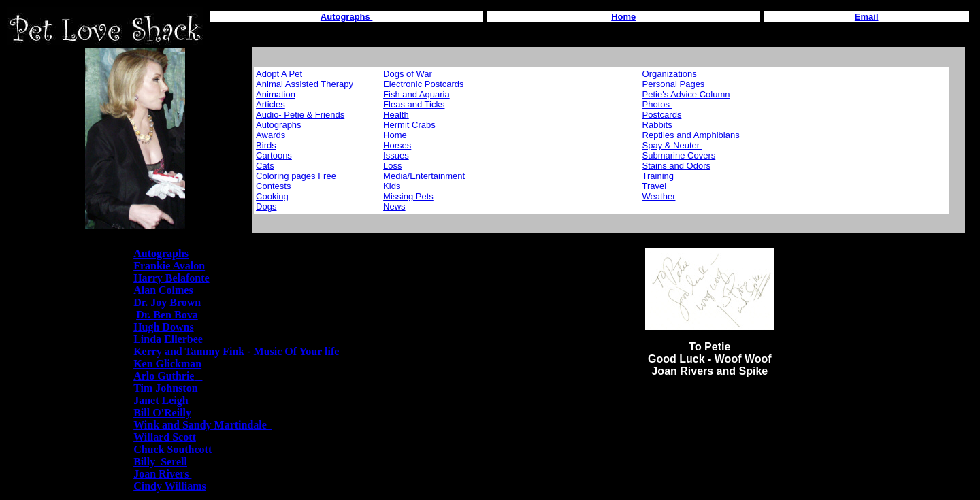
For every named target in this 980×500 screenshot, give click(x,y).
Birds (266, 145)
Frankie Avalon (169, 266)
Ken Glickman (167, 364)
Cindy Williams (170, 486)
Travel (655, 186)
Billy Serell (160, 462)
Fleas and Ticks (414, 104)
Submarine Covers (679, 155)
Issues (396, 155)
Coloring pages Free (297, 176)
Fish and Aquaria (416, 94)
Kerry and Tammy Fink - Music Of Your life (236, 351)
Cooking (272, 196)
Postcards (662, 115)
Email (867, 17)
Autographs (280, 125)
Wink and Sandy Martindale (203, 425)
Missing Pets (408, 196)
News (394, 206)
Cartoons (274, 155)
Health (396, 115)
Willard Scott (165, 437)
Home (623, 17)
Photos (657, 104)
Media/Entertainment (424, 176)
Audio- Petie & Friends (300, 115)
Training (658, 176)
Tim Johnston (165, 388)
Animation (276, 94)
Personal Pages (674, 84)
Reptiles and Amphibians (691, 135)
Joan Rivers (162, 474)
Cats (265, 166)
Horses (397, 145)
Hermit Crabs (409, 125)
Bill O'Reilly (162, 413)
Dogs (266, 206)
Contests (273, 186)
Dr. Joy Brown (167, 302)
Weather (659, 196)
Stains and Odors (676, 166)
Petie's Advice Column (686, 94)
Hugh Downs (163, 327)
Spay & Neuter (672, 145)
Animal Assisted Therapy (305, 84)
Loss (392, 166)
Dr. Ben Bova (167, 315)
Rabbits (657, 125)
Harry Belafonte (171, 278)
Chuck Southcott (174, 449)
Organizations (670, 74)
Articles (271, 104)
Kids (392, 186)
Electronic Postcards (424, 84)
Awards (272, 135)
